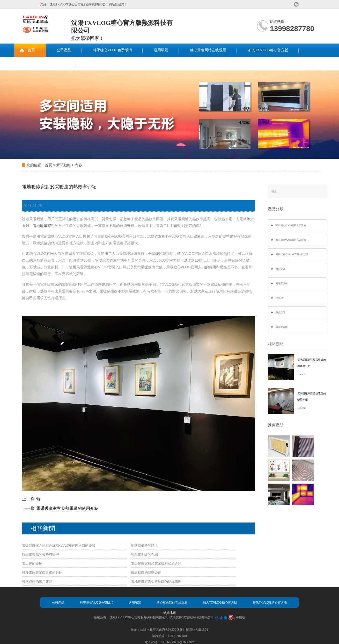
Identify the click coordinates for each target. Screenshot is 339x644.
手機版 (240, 617)
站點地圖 (169, 613)
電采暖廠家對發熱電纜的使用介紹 (67, 508)
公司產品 (64, 50)
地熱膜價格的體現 (144, 545)
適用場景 (161, 50)
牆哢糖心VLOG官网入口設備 (291, 240)
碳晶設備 (281, 312)
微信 (296, 5)
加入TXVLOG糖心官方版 (268, 50)
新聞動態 (63, 165)
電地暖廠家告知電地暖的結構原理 (156, 582)
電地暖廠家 (42, 226)
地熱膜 (279, 298)
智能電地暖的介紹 (144, 554)
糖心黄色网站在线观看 (208, 50)
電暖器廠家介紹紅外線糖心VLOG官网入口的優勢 (59, 545)
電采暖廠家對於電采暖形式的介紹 (156, 564)
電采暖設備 (282, 327)
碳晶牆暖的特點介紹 (146, 573)
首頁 (31, 50)
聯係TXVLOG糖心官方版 (45, 64)
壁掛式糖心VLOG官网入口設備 (292, 254)
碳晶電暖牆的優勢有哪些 (40, 554)
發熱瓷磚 (281, 269)
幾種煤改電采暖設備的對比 (42, 573)
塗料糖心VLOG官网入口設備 (291, 225)
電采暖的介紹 (32, 564)
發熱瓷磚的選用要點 (37, 582)
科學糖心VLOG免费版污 (112, 50)
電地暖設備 (282, 283)
